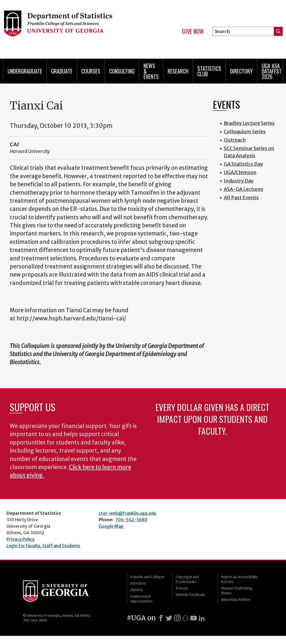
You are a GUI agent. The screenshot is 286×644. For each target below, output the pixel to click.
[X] (169, 618)
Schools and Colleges (147, 577)
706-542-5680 (131, 520)
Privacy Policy (21, 539)
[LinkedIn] (202, 618)
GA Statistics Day (243, 164)
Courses (91, 71)
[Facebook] (161, 618)
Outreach (235, 140)
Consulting (122, 71)
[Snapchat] (185, 618)
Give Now (193, 31)
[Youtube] (194, 618)
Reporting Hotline (236, 600)
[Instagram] (177, 618)
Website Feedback (190, 595)
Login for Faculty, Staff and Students (43, 546)
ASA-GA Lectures (244, 189)
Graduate (62, 71)
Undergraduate (25, 71)
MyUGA (136, 590)
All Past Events (241, 197)
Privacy (182, 588)
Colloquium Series (245, 132)
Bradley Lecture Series (249, 123)
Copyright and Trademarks (187, 579)
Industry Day (239, 181)
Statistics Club (209, 71)
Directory (241, 71)
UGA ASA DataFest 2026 (272, 71)
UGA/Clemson (240, 172)
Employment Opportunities (141, 599)
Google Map (111, 526)
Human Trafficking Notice (237, 591)
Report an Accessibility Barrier (239, 579)
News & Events (151, 71)
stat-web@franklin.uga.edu (127, 513)
